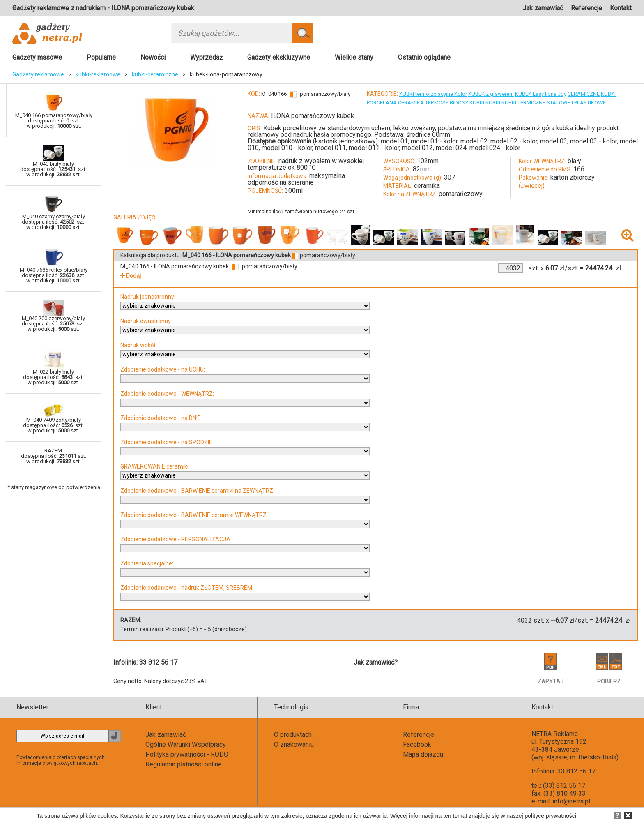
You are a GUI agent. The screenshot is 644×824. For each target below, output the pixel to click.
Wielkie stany (354, 57)
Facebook (417, 744)
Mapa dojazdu (423, 754)
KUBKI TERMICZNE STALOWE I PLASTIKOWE (554, 103)
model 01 (394, 141)
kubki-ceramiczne (155, 74)
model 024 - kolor (495, 148)
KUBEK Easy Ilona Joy (541, 94)
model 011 (330, 148)
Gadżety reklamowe (38, 74)
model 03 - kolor (593, 141)
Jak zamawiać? (376, 662)
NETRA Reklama (555, 734)
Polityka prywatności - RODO (187, 754)
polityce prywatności (551, 816)
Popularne (101, 57)
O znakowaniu (294, 744)
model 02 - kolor (514, 141)
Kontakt (621, 8)
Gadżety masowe (37, 57)
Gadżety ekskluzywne (279, 57)
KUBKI (608, 94)
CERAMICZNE (584, 94)
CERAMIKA (411, 103)
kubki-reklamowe (98, 74)
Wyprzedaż (206, 57)
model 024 (451, 148)
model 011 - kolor (374, 148)
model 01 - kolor (434, 141)
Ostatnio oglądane (424, 57)
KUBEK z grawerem (491, 94)
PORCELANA (382, 103)
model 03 (554, 141)
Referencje (586, 8)
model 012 (417, 148)
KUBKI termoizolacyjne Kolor (433, 94)
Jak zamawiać (543, 8)
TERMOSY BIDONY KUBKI (455, 103)
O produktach (293, 735)
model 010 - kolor (287, 148)
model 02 (474, 141)
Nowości (153, 57)
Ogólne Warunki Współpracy (186, 744)
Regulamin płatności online (184, 764)
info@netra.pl (571, 801)
